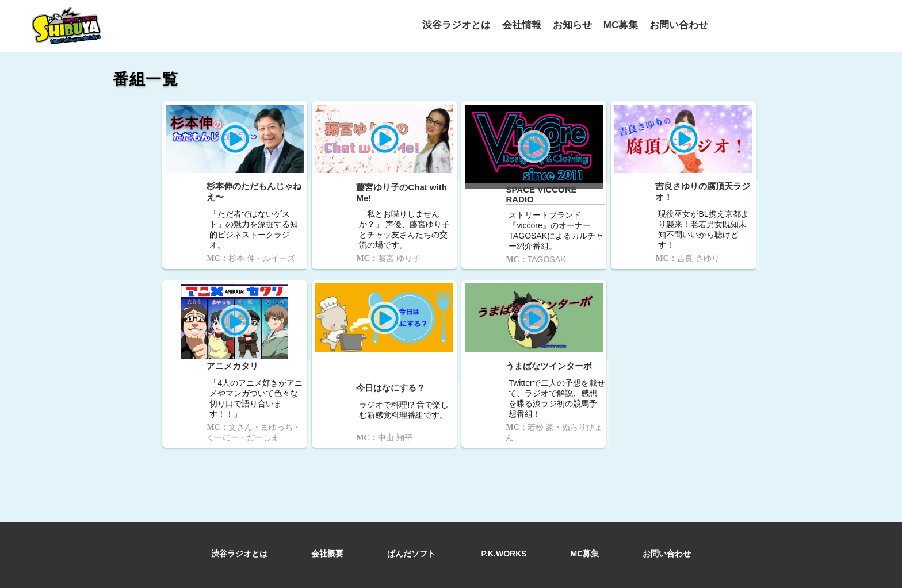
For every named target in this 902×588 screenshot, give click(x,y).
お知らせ (572, 24)
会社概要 (327, 540)
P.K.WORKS (504, 540)
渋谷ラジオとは (456, 24)
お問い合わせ (679, 24)
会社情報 (522, 24)
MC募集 (621, 24)
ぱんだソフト (412, 540)
